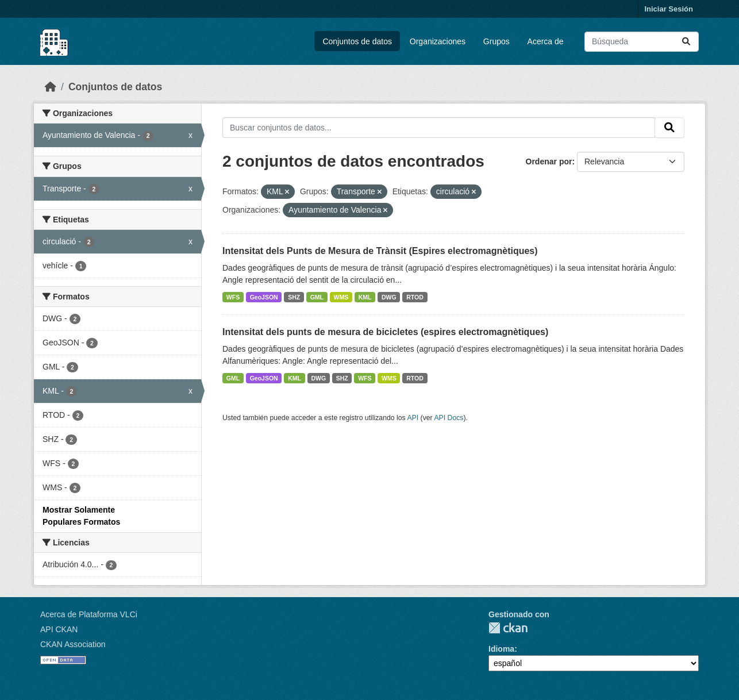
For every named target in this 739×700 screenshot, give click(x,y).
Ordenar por (549, 161)
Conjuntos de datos (357, 41)
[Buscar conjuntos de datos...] (642, 42)
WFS (233, 297)
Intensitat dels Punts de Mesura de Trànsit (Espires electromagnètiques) (380, 251)
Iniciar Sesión (669, 9)
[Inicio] (51, 87)
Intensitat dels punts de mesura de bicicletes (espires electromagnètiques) (385, 332)
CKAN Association (73, 644)
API (413, 418)
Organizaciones (438, 41)
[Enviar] (686, 42)
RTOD (415, 297)
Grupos (496, 41)
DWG (389, 297)
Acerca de (546, 41)
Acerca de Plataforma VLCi (89, 614)
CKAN (508, 628)
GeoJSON (264, 297)
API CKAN (59, 629)
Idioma (501, 649)
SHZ (294, 297)
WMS (341, 297)
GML (317, 297)
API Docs (449, 418)
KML (365, 297)
